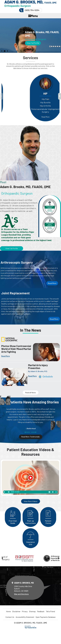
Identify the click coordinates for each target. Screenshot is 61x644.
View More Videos (31, 501)
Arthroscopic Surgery (17, 262)
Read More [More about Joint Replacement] (54, 319)
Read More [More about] (32, 376)
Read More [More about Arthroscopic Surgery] (52, 283)
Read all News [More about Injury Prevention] (30, 392)
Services (30, 58)
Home (8, 611)
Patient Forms (48, 516)
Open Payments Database (46, 617)
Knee (6, 94)
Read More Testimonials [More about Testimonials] (30, 437)
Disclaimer (16, 611)
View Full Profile (33, 43)
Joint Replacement (15, 293)
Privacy (25, 611)
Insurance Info (31, 537)
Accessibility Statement (25, 617)
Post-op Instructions (31, 516)
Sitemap (32, 611)
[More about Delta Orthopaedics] (30, 4)
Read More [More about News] (6, 356)
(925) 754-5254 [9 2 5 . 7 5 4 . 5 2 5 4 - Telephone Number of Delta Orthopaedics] (32, 10)
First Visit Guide (13, 516)
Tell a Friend (50, 611)
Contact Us (10, 617)
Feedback (41, 611)
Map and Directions (21, 594)
